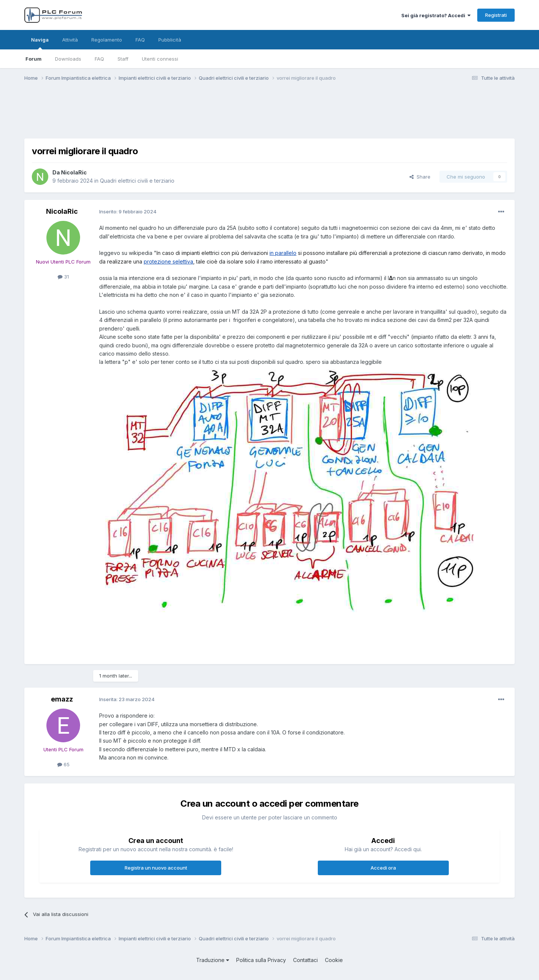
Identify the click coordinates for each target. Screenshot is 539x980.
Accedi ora (383, 868)
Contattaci (305, 960)
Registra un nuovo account (156, 868)
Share (420, 177)
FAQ (99, 59)
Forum (34, 59)
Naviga (40, 43)
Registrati (496, 15)
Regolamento (107, 40)
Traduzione (213, 960)
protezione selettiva (168, 261)
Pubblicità (170, 40)
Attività (70, 40)
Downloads (68, 59)
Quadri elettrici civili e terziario (137, 181)
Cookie (334, 960)
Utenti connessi (160, 59)
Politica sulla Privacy (261, 960)
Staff (123, 59)
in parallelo (283, 253)
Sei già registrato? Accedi (436, 15)
